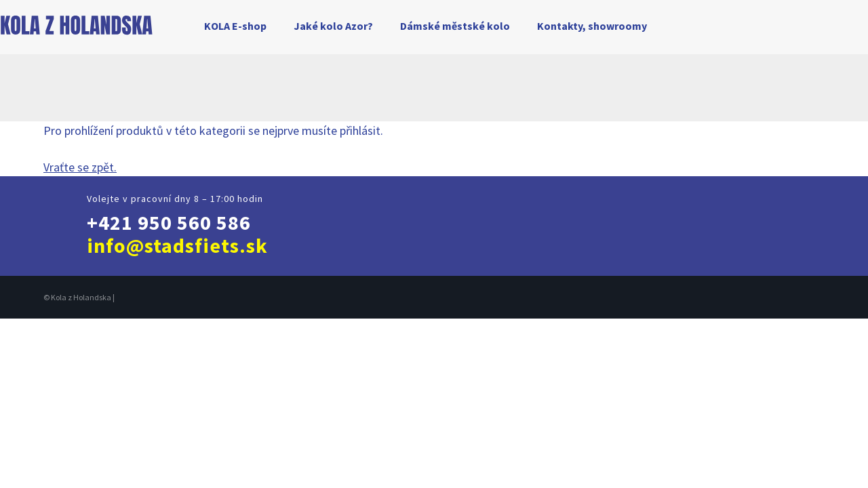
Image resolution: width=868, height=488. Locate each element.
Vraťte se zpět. (80, 167)
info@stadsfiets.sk (177, 245)
